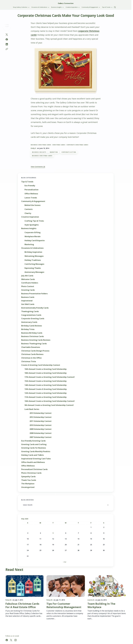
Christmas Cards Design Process (35, 351)
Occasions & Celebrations (32, 248)
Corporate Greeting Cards (33, 319)
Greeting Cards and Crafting (34, 444)
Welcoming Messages (34, 256)
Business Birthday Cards (32, 333)
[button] (115, 7)
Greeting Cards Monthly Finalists (36, 452)
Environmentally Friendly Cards (35, 308)
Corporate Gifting (69, 152)
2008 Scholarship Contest (41, 433)
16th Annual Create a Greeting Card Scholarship (46, 369)
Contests (29, 209)
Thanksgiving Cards (30, 311)
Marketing (54, 152)
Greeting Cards (28, 290)
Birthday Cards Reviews (32, 326)
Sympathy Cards (28, 477)
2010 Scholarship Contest (41, 425)
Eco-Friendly (30, 186)
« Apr (65, 562)
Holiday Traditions (33, 260)
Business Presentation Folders (34, 294)
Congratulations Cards (31, 315)
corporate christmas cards (77, 145)
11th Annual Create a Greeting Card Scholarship (46, 397)
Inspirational (27, 301)
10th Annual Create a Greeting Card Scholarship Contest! (50, 401)
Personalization (31, 190)
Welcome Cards (28, 279)
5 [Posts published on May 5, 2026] (53, 533)
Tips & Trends (27, 182)
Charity (28, 213)
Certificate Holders (30, 283)
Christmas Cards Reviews (32, 354)
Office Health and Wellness (33, 462)
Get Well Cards (28, 304)
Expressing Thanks (33, 268)
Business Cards (28, 297)
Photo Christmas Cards (31, 473)
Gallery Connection (66, 3)
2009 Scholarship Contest (41, 429)
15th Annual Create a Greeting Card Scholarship (46, 381)
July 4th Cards (27, 276)
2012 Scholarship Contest (41, 417)
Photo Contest (28, 286)
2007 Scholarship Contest (41, 437)
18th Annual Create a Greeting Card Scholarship (46, 373)
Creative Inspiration (30, 217)
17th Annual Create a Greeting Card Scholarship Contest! (50, 377)
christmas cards (59, 145)
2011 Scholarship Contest (41, 421)
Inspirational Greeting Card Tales (36, 459)
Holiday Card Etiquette (35, 241)
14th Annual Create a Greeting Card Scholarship (46, 385)
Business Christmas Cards (41, 145)
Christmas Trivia (29, 362)
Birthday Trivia (28, 329)
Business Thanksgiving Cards (34, 344)
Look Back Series (32, 409)
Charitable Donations (31, 347)
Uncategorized (28, 487)
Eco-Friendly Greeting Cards (33, 441)
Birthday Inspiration (33, 252)
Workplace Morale (33, 237)
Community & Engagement (33, 201)
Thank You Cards (29, 480)
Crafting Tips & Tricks (34, 221)
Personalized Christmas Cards (34, 469)
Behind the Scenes (33, 205)
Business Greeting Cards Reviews (36, 340)
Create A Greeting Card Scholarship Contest (41, 365)
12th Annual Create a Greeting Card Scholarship (46, 393)
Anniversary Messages (34, 272)
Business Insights (39, 152)
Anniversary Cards (29, 322)
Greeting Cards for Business (34, 448)
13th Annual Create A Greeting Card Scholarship (46, 389)
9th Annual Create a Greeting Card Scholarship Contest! (49, 405)
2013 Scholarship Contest (41, 413)
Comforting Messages (34, 264)
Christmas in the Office (31, 358)
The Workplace (28, 484)
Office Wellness (31, 194)
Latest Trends (31, 198)
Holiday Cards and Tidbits (33, 455)
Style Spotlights (32, 225)
